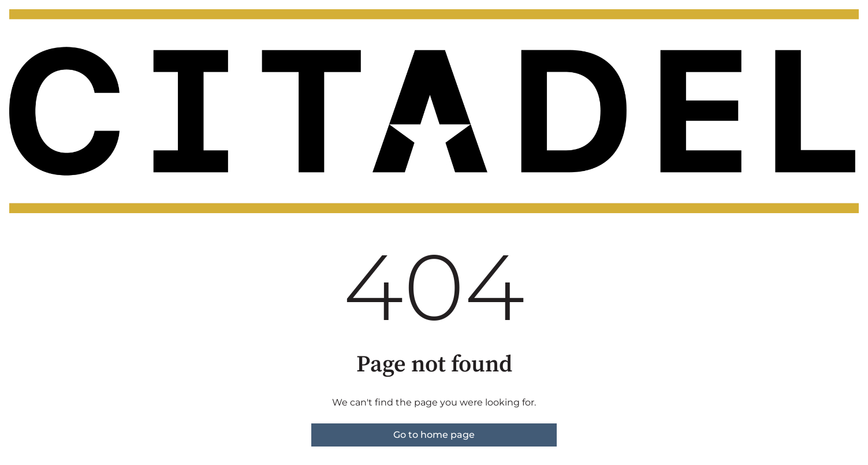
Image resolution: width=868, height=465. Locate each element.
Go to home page (434, 435)
